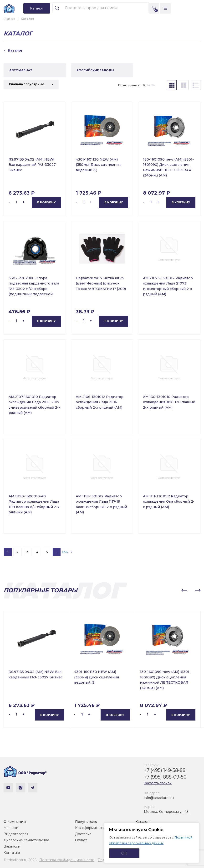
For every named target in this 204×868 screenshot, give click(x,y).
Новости (11, 828)
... (57, 552)
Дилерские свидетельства (26, 840)
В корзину (46, 202)
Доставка (83, 834)
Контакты (12, 853)
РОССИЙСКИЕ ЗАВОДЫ (95, 70)
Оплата (81, 840)
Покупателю (86, 822)
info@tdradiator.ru (159, 798)
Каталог (142, 822)
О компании (15, 822)
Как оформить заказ (92, 828)
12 (144, 85)
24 (148, 85)
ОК (124, 853)
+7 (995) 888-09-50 (165, 777)
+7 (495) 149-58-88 (165, 770)
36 (153, 85)
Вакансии (12, 846)
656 (65, 552)
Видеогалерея (16, 834)
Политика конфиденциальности (67, 860)
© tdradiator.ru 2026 (20, 860)
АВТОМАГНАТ (21, 70)
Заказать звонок (158, 783)
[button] (184, 590)
